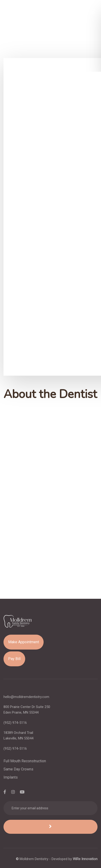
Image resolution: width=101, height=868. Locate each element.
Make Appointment (24, 642)
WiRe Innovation (85, 859)
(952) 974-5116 (15, 723)
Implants (11, 777)
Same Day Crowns (18, 769)
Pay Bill (14, 659)
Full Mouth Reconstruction (25, 761)
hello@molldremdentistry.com (26, 697)
